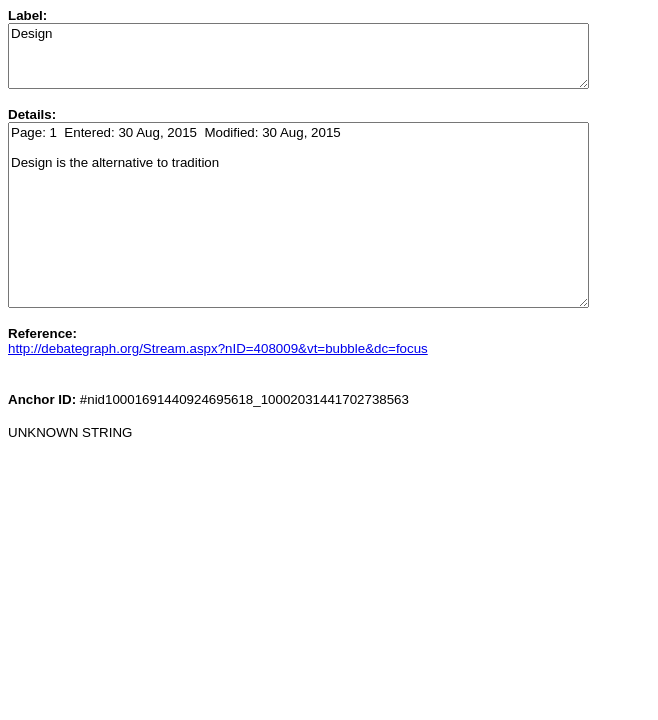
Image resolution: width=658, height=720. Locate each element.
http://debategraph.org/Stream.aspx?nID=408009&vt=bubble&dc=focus (218, 348)
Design (298, 56)
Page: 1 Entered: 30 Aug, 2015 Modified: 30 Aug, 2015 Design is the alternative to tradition (298, 215)
